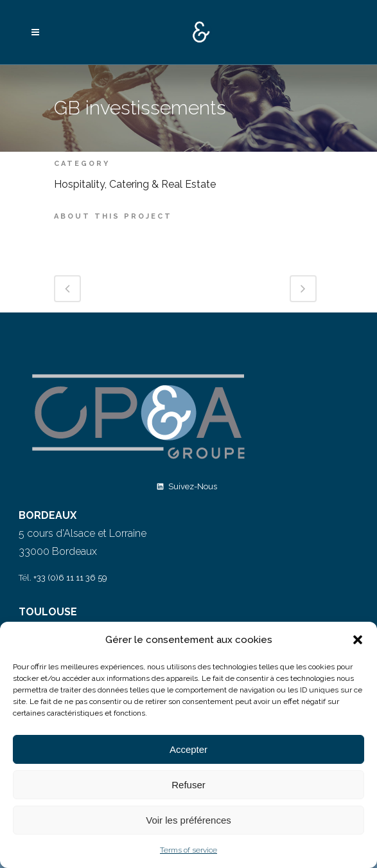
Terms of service (189, 850)
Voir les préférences (189, 820)
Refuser (189, 785)
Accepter (189, 749)
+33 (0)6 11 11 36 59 (70, 578)
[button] (358, 640)
